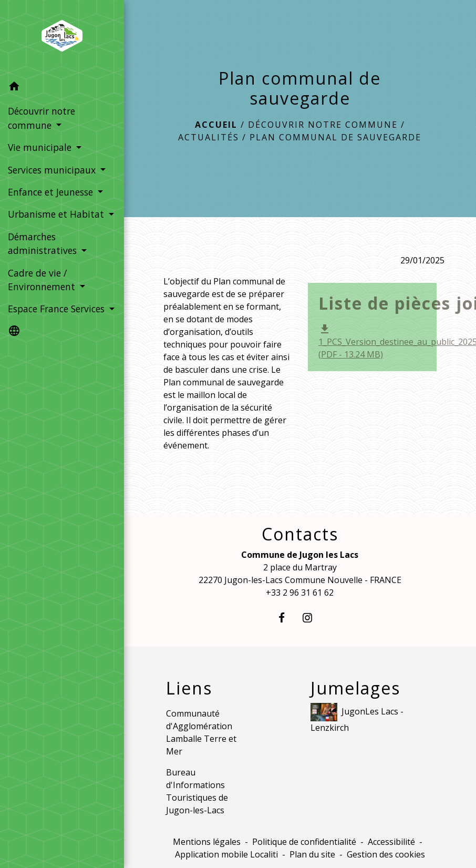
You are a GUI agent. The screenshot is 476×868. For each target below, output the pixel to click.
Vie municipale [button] (41, 147)
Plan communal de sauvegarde (335, 137)
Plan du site (312, 854)
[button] (62, 88)
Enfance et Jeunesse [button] (52, 192)
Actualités (209, 137)
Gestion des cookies (386, 854)
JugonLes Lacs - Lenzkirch (357, 718)
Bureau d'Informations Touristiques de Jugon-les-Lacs (197, 791)
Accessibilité (391, 842)
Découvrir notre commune (323, 125)
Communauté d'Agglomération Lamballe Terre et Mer (201, 732)
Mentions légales (207, 842)
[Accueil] (62, 38)
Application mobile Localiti (226, 854)
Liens (189, 688)
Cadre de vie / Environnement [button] (43, 280)
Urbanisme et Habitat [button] (57, 214)
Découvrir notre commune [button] (42, 118)
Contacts (300, 534)
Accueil (216, 125)
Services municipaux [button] (53, 170)
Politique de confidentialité (304, 842)
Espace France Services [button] (58, 309)
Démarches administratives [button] (44, 243)
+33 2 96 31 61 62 (300, 593)
